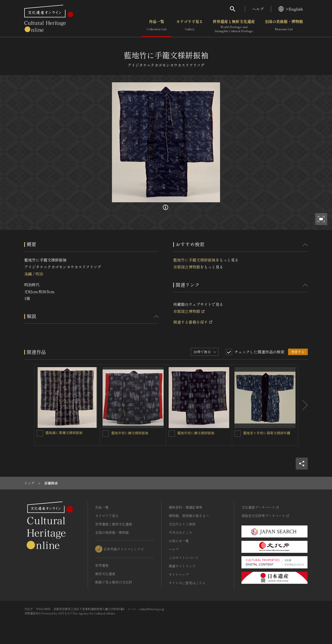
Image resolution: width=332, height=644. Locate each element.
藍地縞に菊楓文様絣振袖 (64, 433)
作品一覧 (157, 26)
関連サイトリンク (182, 566)
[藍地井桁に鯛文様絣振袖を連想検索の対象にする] (106, 434)
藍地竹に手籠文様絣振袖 (194, 260)
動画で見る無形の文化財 (114, 582)
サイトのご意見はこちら (187, 583)
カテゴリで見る (190, 26)
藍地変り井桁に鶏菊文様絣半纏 (267, 433)
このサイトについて (184, 558)
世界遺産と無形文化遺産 (234, 26)
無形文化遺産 (105, 574)
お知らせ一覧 (179, 541)
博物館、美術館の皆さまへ (189, 516)
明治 (39, 274)
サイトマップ (179, 574)
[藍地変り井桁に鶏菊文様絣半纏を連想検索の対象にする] (238, 434)
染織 (28, 274)
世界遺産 (102, 565)
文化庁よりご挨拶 (182, 524)
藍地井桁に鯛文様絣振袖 (130, 433)
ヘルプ (258, 9)
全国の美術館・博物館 (284, 26)
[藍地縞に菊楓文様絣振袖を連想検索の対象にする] (40, 433)
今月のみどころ (180, 532)
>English (291, 9)
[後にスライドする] (303, 405)
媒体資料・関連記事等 (185, 507)
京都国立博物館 (187, 267)
